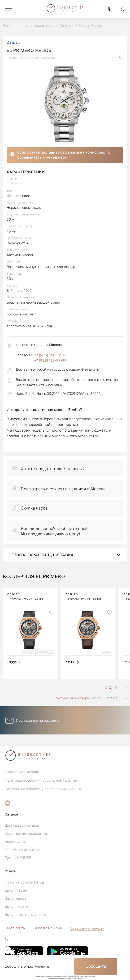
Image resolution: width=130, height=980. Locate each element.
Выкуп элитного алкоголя (28, 914)
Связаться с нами (47, 928)
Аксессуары (15, 841)
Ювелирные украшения (26, 833)
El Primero (15, 184)
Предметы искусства (24, 850)
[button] (9, 9)
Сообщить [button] (96, 966)
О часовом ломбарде (22, 772)
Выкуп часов (16, 890)
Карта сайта (15, 928)
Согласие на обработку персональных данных (43, 789)
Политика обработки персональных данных (41, 780)
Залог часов (16, 898)
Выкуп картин (17, 906)
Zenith (13, 42)
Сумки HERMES (18, 858)
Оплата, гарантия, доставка (65, 555)
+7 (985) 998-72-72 (50, 355)
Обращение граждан (87, 928)
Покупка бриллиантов (24, 882)
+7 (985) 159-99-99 (50, 360)
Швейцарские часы (22, 825)
